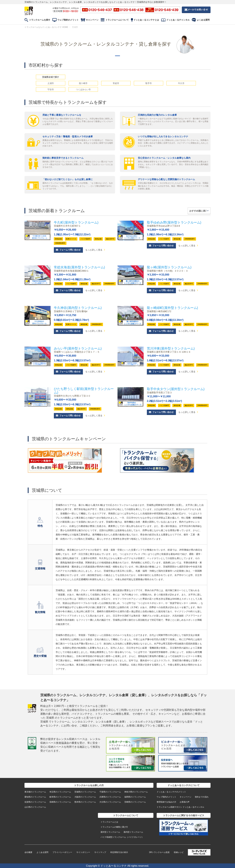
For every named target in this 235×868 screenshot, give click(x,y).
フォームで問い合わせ (70, 250)
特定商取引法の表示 (119, 852)
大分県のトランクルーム (110, 802)
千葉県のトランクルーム (110, 792)
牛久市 (181, 83)
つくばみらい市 (83, 89)
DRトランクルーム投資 (159, 852)
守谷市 (51, 89)
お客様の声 (185, 802)
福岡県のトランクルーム (135, 797)
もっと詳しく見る (94, 250)
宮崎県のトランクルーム (135, 802)
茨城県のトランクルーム (85, 792)
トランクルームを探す (40, 20)
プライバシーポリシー (62, 852)
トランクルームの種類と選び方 (114, 827)
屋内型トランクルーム (133, 832)
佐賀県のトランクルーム (35, 802)
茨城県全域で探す (51, 77)
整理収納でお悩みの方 (166, 802)
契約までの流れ (202, 797)
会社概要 (28, 852)
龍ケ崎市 (83, 83)
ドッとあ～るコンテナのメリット (171, 792)
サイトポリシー (83, 852)
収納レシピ (179, 852)
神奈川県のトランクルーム (136, 792)
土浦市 (51, 83)
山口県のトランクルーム (35, 807)
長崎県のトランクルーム (60, 802)
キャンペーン (92, 20)
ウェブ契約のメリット (68, 20)
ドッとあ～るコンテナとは (146, 20)
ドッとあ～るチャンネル (178, 20)
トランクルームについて (117, 20)
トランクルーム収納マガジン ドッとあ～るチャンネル (180, 807)
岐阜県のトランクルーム (60, 797)
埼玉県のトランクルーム (60, 792)
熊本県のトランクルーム (85, 802)
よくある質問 (203, 20)
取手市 (149, 83)
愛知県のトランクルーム (35, 797)
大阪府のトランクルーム (85, 797)
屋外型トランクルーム (110, 832)
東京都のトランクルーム (35, 792)
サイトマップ (100, 852)
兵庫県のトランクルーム (110, 797)
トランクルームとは (109, 822)
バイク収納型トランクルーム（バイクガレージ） (122, 837)
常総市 (116, 83)
